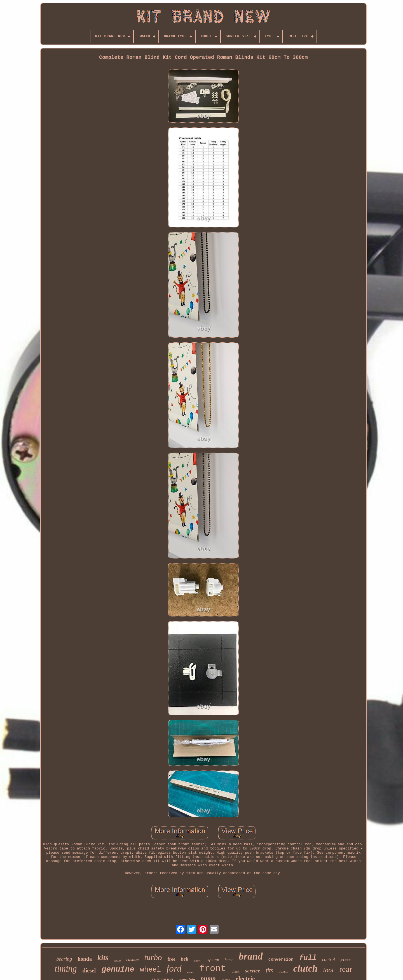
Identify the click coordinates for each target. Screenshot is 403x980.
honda (85, 959)
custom (132, 960)
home (229, 960)
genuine (118, 969)
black (236, 971)
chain (117, 960)
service (253, 971)
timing (66, 969)
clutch (305, 968)
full (308, 958)
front (213, 969)
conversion (281, 960)
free (171, 959)
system (213, 960)
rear (346, 969)
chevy (197, 960)
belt (185, 959)
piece (346, 960)
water (190, 972)
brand (251, 956)
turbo (153, 957)
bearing (64, 959)
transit (283, 971)
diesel (89, 970)
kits (103, 958)
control (329, 959)
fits (270, 970)
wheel (150, 970)
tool (328, 970)
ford (174, 969)
